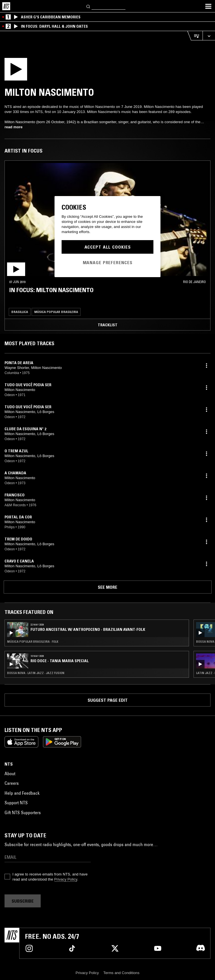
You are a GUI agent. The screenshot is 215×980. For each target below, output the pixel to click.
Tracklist (108, 325)
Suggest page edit (108, 700)
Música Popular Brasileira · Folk (33, 642)
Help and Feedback (22, 793)
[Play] (50, 71)
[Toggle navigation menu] (208, 6)
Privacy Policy (66, 879)
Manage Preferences (108, 262)
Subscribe (23, 901)
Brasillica (20, 312)
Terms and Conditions (121, 973)
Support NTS (16, 803)
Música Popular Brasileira (56, 312)
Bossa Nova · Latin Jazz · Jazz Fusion (36, 673)
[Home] (6, 6)
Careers (12, 783)
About (10, 773)
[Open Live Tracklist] (195, 36)
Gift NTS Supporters (23, 812)
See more (107, 587)
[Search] (88, 6)
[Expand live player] (209, 36)
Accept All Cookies (108, 247)
